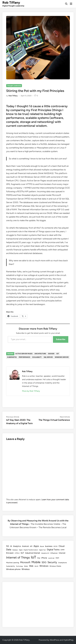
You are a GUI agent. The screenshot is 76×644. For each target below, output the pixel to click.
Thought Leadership (14, 86)
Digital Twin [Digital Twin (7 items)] (42, 550)
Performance (24, 357)
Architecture (40, 354)
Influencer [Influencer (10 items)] (54, 553)
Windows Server (62, 357)
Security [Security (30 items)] (52, 562)
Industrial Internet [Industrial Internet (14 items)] (33, 553)
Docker (51, 354)
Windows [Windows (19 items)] (44, 566)
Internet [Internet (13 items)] (62, 553)
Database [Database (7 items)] (15, 550)
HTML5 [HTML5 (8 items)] (17, 553)
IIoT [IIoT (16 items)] (22, 553)
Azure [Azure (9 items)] (42, 546)
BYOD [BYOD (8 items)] (56, 546)
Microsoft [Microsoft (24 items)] (25, 562)
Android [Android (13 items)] (25, 546)
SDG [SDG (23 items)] (44, 562)
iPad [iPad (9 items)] (39, 558)
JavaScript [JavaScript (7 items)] (51, 558)
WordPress (54, 640)
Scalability (37, 357)
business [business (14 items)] (49, 546)
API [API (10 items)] (31, 546)
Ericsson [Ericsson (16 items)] (10, 553)
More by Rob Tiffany (31, 391)
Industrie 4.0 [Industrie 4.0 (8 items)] (45, 553)
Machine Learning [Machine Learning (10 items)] (13, 563)
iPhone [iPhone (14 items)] (44, 558)
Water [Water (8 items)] (26, 566)
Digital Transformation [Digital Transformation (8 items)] (31, 550)
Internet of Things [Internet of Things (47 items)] (18, 557)
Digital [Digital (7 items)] (21, 550)
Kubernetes (12, 357)
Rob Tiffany (11, 3)
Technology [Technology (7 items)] (19, 566)
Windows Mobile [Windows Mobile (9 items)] (55, 566)
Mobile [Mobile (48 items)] (36, 562)
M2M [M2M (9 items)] (57, 558)
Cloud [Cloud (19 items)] (62, 546)
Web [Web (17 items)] (31, 566)
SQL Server (48, 357)
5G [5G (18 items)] (8, 546)
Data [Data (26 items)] (9, 550)
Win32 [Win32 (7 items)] (36, 566)
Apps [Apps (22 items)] (36, 546)
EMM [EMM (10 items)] (63, 550)
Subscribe (61, 339)
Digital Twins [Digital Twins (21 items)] (53, 550)
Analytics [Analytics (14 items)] (17, 546)
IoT (58, 354)
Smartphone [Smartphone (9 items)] (63, 563)
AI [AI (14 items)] (11, 546)
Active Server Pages (24, 354)
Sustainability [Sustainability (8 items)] (11, 566)
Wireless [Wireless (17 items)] (26, 569)
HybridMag (68, 640)
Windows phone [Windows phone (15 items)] (13, 569)
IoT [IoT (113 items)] (33, 557)
